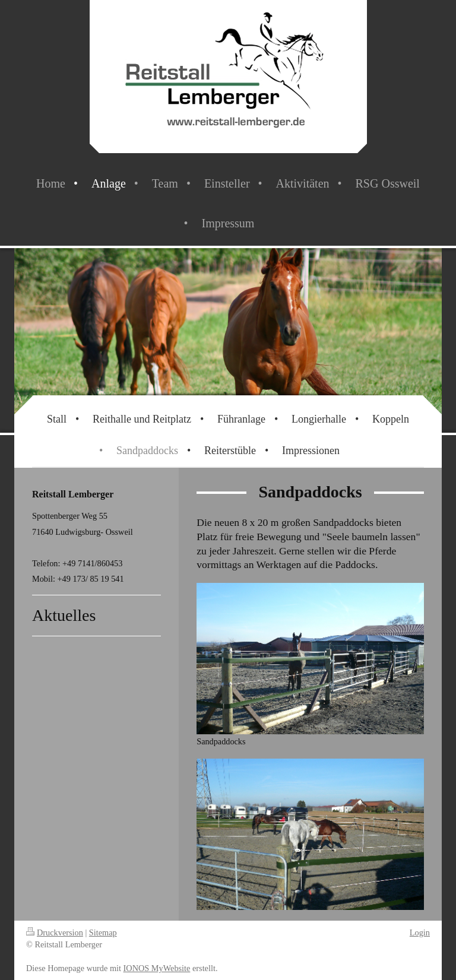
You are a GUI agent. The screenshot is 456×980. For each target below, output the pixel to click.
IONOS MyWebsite (157, 968)
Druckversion (55, 933)
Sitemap (103, 933)
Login (420, 933)
